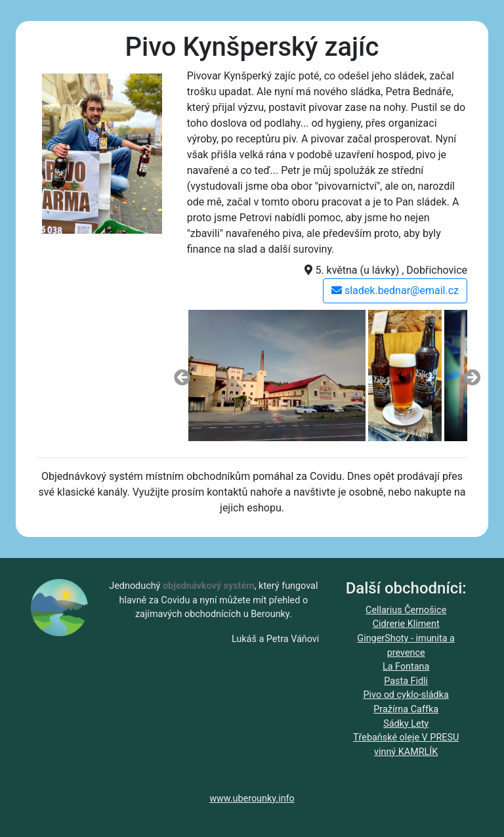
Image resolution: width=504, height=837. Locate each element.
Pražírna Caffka (406, 709)
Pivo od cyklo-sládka (406, 695)
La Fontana (406, 667)
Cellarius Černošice (406, 610)
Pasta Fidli (406, 681)
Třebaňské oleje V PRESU (406, 738)
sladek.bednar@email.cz (395, 290)
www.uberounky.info (252, 799)
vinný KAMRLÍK (406, 752)
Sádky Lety (406, 724)
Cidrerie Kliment (406, 624)
